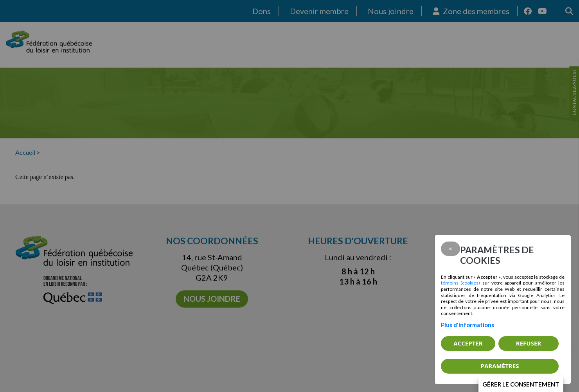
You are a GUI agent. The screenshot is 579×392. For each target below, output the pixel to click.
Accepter (468, 343)
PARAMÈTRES (500, 366)
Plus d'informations (468, 325)
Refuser (529, 343)
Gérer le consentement (521, 384)
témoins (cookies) (460, 283)
